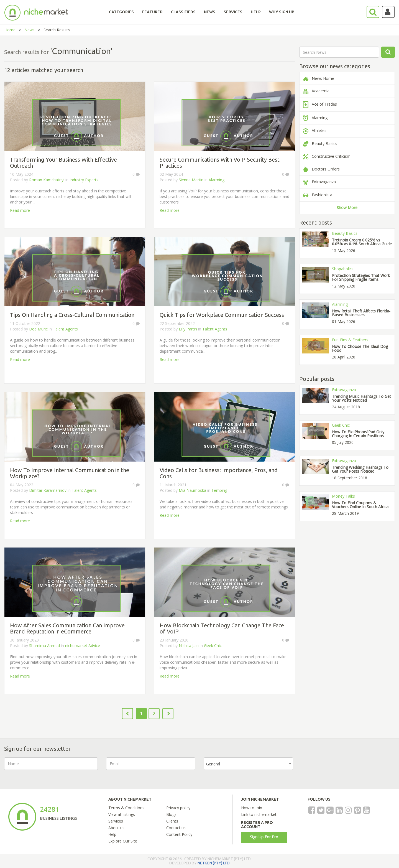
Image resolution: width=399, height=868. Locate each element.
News (30, 30)
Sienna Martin (191, 180)
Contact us (176, 828)
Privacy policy (178, 808)
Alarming (217, 180)
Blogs (171, 814)
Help (112, 834)
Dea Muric (38, 329)
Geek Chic (213, 646)
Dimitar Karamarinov (48, 490)
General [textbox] (213, 764)
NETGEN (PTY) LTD (214, 863)
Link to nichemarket (259, 814)
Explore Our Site (123, 841)
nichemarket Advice (83, 646)
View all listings (122, 814)
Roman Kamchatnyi (47, 180)
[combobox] (248, 764)
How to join (252, 808)
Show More (347, 208)
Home (10, 30)
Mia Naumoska (192, 490)
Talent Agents (65, 329)
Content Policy (179, 834)
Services (116, 821)
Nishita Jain (189, 646)
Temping (219, 490)
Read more (20, 210)
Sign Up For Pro (264, 837)
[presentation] (344, 768)
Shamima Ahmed (44, 646)
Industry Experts (84, 180)
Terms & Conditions (126, 808)
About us (116, 828)
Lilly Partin (188, 329)
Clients (172, 821)
